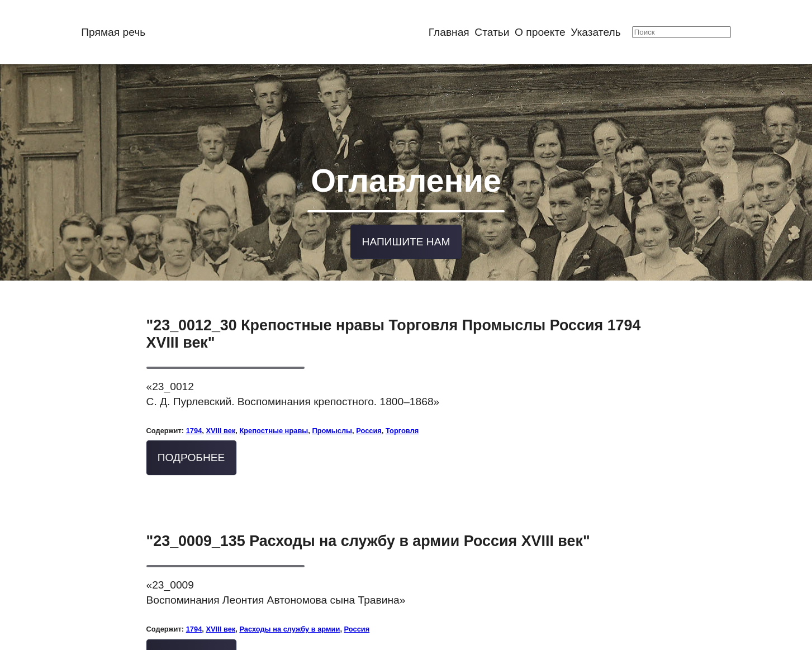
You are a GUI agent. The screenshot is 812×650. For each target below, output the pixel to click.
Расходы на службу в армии (289, 621)
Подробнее (191, 450)
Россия (369, 423)
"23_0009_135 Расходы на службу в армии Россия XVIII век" (368, 533)
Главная (449, 32)
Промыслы (332, 423)
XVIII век (220, 423)
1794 (194, 423)
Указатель (595, 32)
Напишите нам (406, 234)
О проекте (540, 32)
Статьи (492, 32)
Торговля (402, 423)
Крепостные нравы (274, 423)
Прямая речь (113, 32)
